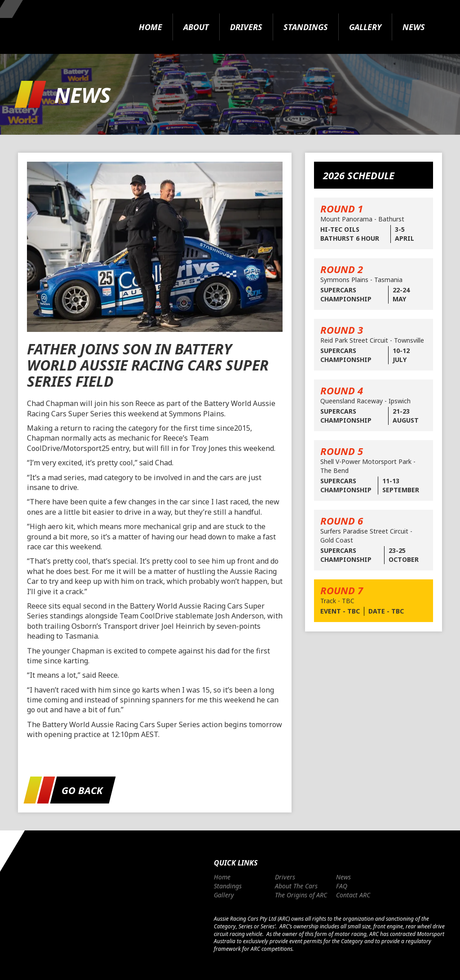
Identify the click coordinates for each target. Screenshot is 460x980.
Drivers (246, 27)
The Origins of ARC (301, 895)
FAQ (342, 886)
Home (150, 27)
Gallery (365, 27)
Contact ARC (353, 895)
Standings (306, 27)
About (196, 27)
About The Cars (296, 886)
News (414, 27)
